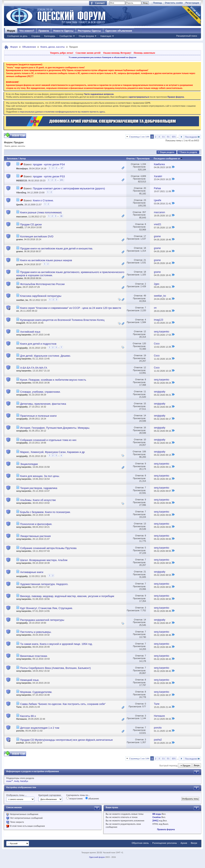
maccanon (22, 217)
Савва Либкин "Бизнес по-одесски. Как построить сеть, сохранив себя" (63, 704)
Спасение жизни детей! (88, 53)
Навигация (106, 36)
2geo (19, 287)
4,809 (143, 176)
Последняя (192, 137)
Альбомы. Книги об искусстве (38, 500)
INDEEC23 (22, 181)
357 (144, 212)
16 (145, 427)
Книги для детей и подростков (38, 344)
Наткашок (21, 719)
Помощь (158, 3)
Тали (19, 707)
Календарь (50, 36)
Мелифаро (22, 169)
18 (61, 216)
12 (145, 331)
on (18, 311)
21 (145, 260)
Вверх (197, 766)
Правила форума (166, 829)
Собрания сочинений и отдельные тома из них (48, 440)
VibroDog (21, 193)
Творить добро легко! (62, 53)
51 (168, 137)
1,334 (143, 164)
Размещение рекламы (165, 843)
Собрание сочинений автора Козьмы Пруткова (48, 548)
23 (145, 200)
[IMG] (155, 821)
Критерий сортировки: (50, 795)
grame (20, 239)
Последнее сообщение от (168, 159)
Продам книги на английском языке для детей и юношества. (57, 248)
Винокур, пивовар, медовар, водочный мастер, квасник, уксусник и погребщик (67, 596)
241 (62, 180)
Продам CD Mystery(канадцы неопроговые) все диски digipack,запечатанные (67, 740)
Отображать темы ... (16, 795)
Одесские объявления (119, 31)
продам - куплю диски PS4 (49, 164)
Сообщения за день (17, 36)
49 (145, 296)
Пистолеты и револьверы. (36, 632)
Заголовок (12, 159)
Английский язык (30, 332)
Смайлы (157, 817)
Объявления (29, 47)
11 (163, 137)
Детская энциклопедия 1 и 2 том (40, 728)
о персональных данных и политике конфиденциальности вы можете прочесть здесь (61, 112)
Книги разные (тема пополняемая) (41, 212)
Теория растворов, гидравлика (39, 488)
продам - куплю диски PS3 (49, 176)
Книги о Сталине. (43, 200)
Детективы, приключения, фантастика (43, 404)
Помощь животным (144, 53)
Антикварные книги (32, 572)
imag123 (21, 323)
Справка (36, 36)
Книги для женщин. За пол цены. (40, 476)
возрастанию (74, 798)
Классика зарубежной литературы (41, 296)
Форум (11, 31)
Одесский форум (97, 857)
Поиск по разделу (189, 152)
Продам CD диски (31, 224)
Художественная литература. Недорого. (44, 584)
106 (144, 452)
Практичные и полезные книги (38, 416)
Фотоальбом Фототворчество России (42, 284)
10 (145, 440)
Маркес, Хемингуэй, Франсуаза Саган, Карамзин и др (53, 452)
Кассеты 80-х (28, 716)
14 (145, 415)
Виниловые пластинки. (34, 656)
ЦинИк (20, 205)
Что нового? (27, 31)
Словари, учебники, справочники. (40, 392)
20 (145, 188)
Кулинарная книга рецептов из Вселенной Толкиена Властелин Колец (62, 320)
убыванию (92, 798)
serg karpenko (24, 335)
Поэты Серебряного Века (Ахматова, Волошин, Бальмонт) (56, 668)
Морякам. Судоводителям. (36, 692)
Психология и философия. (36, 524)
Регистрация (192, 3)
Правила (44, 31)
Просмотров (143, 159)
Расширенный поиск (187, 36)
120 (144, 343)
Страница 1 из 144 (139, 137)
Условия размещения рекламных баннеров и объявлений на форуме (102, 57)
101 (174, 137)
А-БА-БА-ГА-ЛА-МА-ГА (34, 368)
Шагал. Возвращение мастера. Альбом (44, 560)
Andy (17, 781)
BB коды (157, 814)
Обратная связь (140, 843)
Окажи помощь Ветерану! (117, 53)
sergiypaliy (22, 348)
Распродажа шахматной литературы (42, 620)
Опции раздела (167, 152)
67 (62, 168)
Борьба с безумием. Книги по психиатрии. (45, 512)
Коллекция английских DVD (37, 236)
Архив (184, 843)
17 (145, 236)
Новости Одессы (63, 31)
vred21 (20, 227)
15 (145, 403)
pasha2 (20, 743)
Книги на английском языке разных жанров (46, 260)
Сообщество (66, 36)
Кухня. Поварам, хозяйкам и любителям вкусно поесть (53, 380)
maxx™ (10, 781)
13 (145, 524)
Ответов (131, 159)
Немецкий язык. (30, 680)
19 (145, 355)
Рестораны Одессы (89, 31)
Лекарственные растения (36, 536)
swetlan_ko (22, 300)
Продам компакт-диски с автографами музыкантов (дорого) (69, 188)
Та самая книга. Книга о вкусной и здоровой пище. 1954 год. (56, 644)
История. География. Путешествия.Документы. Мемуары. (55, 428)
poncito (20, 731)
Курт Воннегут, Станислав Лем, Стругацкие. (47, 608)
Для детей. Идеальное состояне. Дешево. (46, 356)
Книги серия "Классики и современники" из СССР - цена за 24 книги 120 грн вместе (71, 308)
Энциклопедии (29, 464)
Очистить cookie (174, 3)
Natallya (24, 781)
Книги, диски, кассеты (53, 47)
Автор (23, 159)
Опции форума (86, 36)
